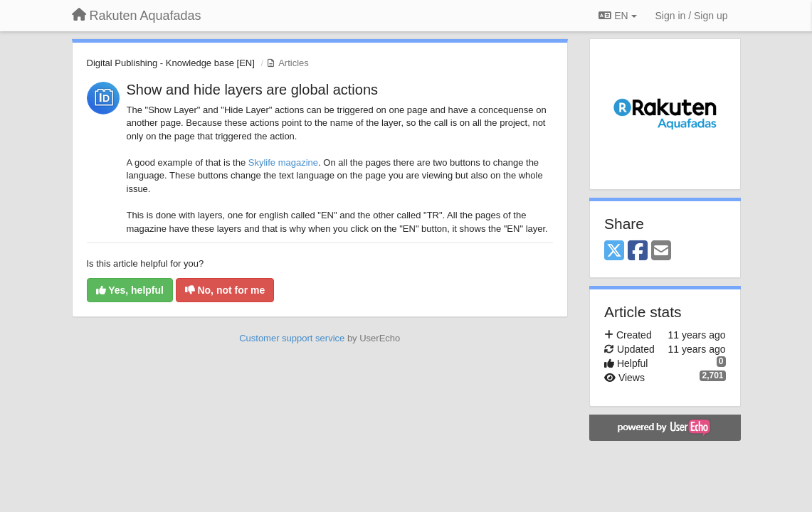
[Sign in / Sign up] (692, 16)
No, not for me (225, 290)
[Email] (661, 251)
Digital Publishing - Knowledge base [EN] (171, 63)
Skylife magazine (283, 162)
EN (617, 16)
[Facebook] (638, 251)
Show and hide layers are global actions (253, 90)
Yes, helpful (130, 290)
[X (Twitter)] (614, 251)
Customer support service (292, 338)
